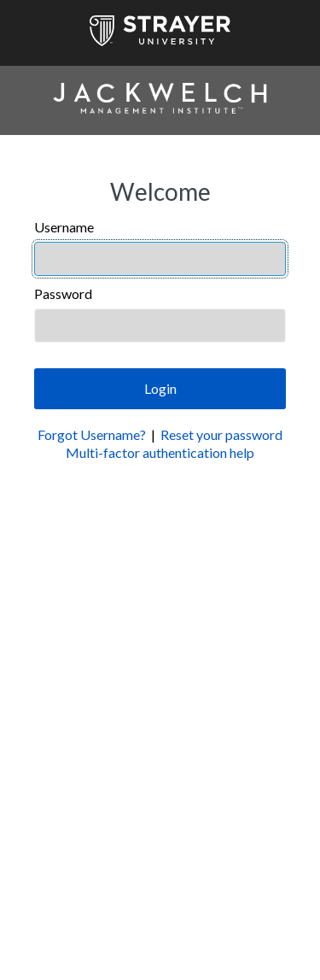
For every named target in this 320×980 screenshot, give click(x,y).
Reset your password (221, 434)
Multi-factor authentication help (160, 452)
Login (160, 388)
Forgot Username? (92, 434)
